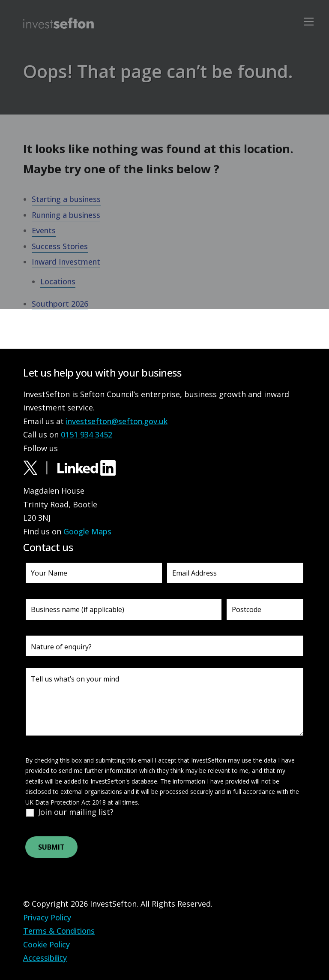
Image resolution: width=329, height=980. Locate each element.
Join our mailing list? (76, 812)
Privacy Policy (47, 917)
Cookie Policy (46, 944)
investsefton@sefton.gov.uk (117, 421)
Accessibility (45, 958)
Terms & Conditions (59, 931)
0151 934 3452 (87, 434)
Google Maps (87, 531)
